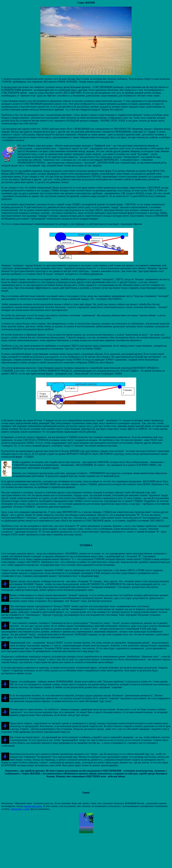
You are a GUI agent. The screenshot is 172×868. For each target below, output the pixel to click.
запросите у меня (20, 809)
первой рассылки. (33, 806)
